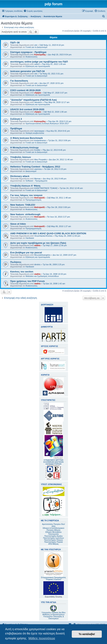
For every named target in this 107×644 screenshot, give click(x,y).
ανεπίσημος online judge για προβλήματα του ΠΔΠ (39, 62)
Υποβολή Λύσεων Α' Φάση (25, 186)
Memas (37, 179)
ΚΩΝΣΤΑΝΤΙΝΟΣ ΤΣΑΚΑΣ (46, 188)
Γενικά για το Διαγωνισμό (36, 47)
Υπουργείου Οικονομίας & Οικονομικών (53, 618)
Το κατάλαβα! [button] (87, 634)
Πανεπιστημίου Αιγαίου (53, 536)
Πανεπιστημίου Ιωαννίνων (53, 538)
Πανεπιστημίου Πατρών (53, 540)
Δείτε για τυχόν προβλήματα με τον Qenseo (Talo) (38, 243)
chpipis (38, 93)
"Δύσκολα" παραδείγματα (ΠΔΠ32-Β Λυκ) (33, 100)
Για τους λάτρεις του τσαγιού (26, 195)
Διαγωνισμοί (31, 171)
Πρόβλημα (16, 128)
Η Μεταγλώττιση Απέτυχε (24, 148)
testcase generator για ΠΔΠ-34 (27, 71)
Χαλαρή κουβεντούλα (35, 133)
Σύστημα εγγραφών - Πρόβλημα (28, 52)
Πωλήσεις (16, 262)
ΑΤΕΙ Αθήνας (53, 544)
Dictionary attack (20, 176)
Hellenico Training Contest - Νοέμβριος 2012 (35, 167)
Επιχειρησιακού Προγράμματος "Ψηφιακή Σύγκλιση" (53, 566)
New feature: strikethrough (25, 214)
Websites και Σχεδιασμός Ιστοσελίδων (42, 276)
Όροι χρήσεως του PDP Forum (28, 281)
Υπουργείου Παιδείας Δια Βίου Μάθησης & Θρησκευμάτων (53, 614)
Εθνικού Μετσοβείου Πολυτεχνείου (54, 533)
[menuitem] (33, 11)
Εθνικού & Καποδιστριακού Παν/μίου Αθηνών (54, 529)
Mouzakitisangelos (42, 255)
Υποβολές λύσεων (21, 157)
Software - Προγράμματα (36, 181)
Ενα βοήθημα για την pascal (26, 253)
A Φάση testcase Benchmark (27, 138)
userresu (38, 169)
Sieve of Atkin (18, 224)
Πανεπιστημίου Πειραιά (53, 542)
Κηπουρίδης (40, 55)
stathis (37, 245)
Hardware (30, 238)
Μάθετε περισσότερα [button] (42, 638)
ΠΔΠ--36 (15, 43)
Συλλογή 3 (16, 119)
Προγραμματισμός (34, 200)
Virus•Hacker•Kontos (43, 236)
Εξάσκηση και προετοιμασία (38, 66)
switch (37, 64)
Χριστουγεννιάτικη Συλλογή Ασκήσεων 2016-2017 (47, 124)
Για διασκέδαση (19, 81)
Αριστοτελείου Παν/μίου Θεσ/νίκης (54, 525)
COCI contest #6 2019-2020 (25, 90)
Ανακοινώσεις (31, 57)
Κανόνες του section (22, 272)
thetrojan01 (39, 198)
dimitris (37, 264)
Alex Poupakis (40, 160)
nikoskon (38, 102)
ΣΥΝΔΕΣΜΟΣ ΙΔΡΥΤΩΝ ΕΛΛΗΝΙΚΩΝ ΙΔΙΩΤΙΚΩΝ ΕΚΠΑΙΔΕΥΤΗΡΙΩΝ (53, 462)
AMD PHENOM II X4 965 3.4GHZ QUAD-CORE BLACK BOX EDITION (48, 233)
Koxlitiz (37, 150)
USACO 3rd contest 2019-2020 (27, 109)
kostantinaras (40, 140)
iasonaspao (39, 131)
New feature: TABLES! (23, 205)
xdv (36, 45)
